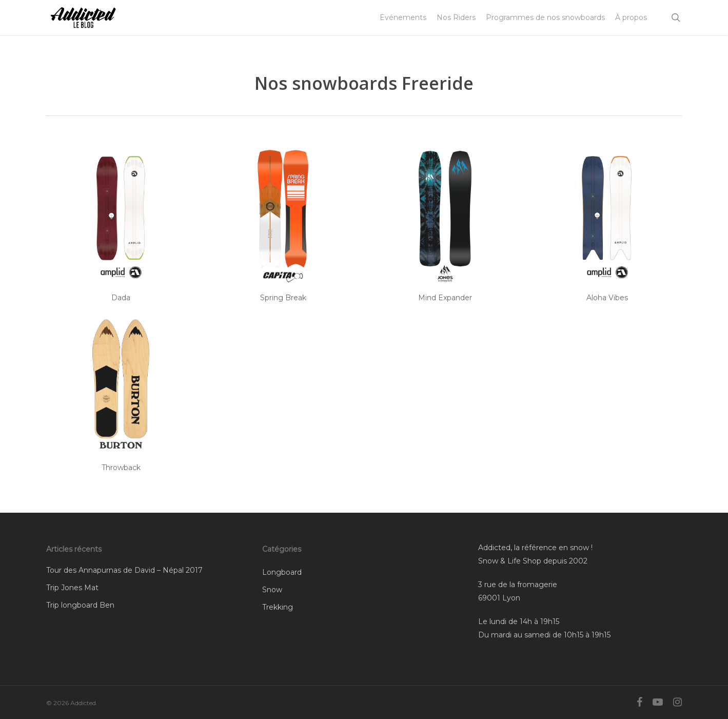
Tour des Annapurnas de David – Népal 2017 (124, 570)
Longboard (282, 572)
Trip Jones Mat (72, 588)
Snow (272, 590)
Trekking (278, 607)
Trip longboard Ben (80, 605)
